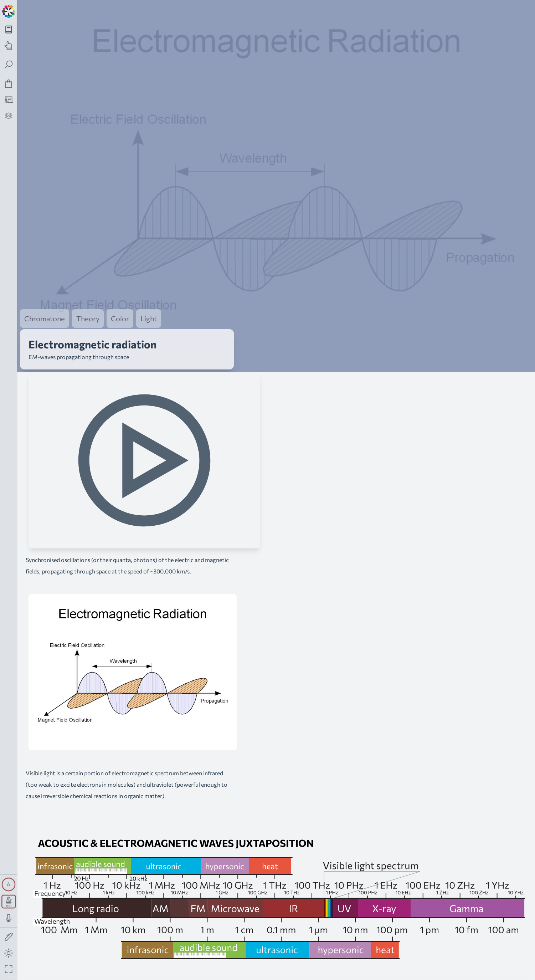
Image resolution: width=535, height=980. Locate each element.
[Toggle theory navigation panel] (9, 29)
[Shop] (9, 84)
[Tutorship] (9, 100)
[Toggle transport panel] (9, 902)
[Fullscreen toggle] (9, 969)
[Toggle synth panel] (9, 884)
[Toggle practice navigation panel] (9, 45)
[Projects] (9, 116)
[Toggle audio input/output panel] (9, 918)
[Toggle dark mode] (9, 953)
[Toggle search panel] (9, 65)
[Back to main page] (9, 11)
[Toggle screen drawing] (9, 937)
